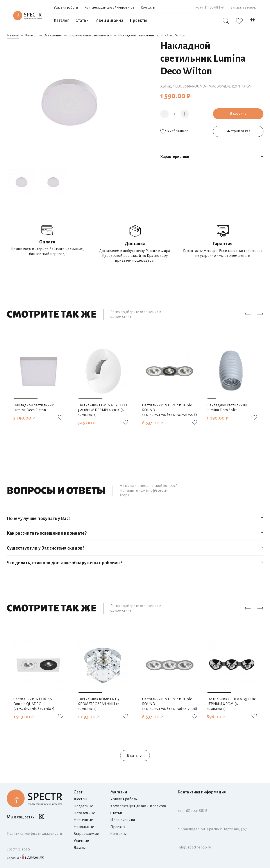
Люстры (80, 799)
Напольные (84, 827)
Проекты (138, 20)
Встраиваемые (86, 834)
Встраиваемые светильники (90, 35)
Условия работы (66, 7)
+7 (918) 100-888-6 (210, 7)
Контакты (148, 7)
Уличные (81, 841)
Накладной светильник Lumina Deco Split (227, 408)
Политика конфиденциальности (35, 834)
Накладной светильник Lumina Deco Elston (34, 408)
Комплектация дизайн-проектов (109, 7)
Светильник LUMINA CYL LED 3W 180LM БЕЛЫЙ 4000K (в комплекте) (102, 410)
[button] (248, 314)
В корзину (238, 114)
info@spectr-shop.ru (194, 847)
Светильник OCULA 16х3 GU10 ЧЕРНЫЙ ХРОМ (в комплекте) (232, 704)
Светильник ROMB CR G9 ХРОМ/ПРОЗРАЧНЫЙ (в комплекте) (99, 704)
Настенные (83, 820)
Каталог (61, 20)
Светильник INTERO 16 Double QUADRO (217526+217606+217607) (34, 704)
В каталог (135, 755)
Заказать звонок (243, 7)
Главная (13, 35)
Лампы (80, 848)
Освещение (53, 35)
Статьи (82, 20)
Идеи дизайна (109, 20)
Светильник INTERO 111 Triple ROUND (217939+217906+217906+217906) (170, 704)
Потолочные (84, 813)
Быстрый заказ (238, 131)
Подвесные (83, 806)
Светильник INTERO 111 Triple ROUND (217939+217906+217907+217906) (170, 410)
